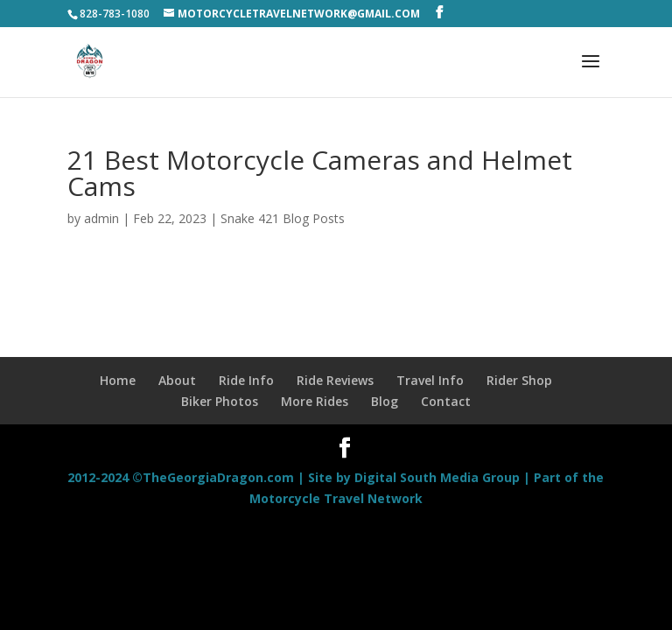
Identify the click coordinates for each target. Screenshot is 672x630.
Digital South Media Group (437, 477)
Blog (385, 401)
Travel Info (430, 380)
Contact (446, 401)
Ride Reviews (335, 380)
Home (118, 380)
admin (101, 218)
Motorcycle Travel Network (336, 498)
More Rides (315, 401)
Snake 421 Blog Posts (283, 218)
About (177, 380)
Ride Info (246, 380)
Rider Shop (519, 380)
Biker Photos (220, 401)
